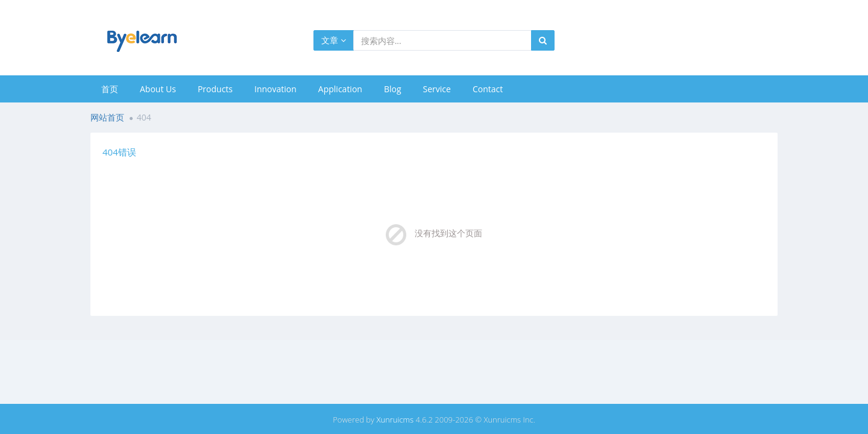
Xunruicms (395, 420)
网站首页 (107, 117)
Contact (488, 89)
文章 (334, 40)
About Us (158, 89)
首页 (110, 89)
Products (215, 89)
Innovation (275, 89)
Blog (393, 89)
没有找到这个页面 (448, 233)
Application (340, 89)
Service (437, 89)
